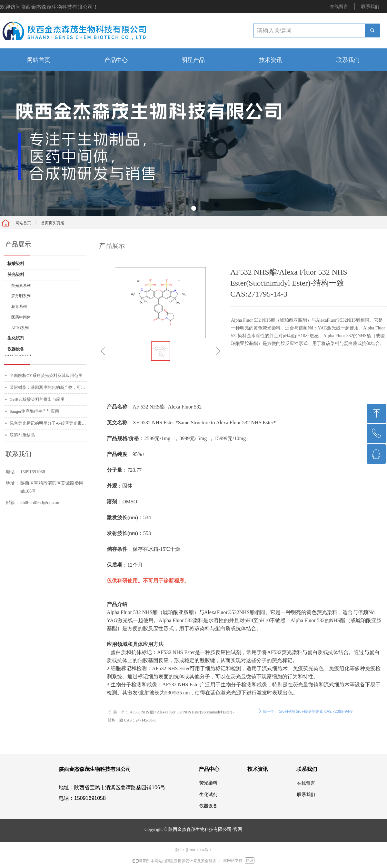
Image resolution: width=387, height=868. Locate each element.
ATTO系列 (20, 328)
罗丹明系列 (21, 296)
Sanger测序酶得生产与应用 (34, 411)
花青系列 (19, 307)
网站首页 (23, 223)
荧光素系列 (21, 286)
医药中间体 (21, 317)
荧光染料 (16, 274)
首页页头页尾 (53, 223)
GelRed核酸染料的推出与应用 (37, 399)
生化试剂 (16, 338)
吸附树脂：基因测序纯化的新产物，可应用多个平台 (48, 387)
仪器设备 (16, 349)
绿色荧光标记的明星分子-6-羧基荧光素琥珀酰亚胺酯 (48, 423)
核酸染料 (16, 263)
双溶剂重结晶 (22, 435)
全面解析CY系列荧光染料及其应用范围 (46, 375)
